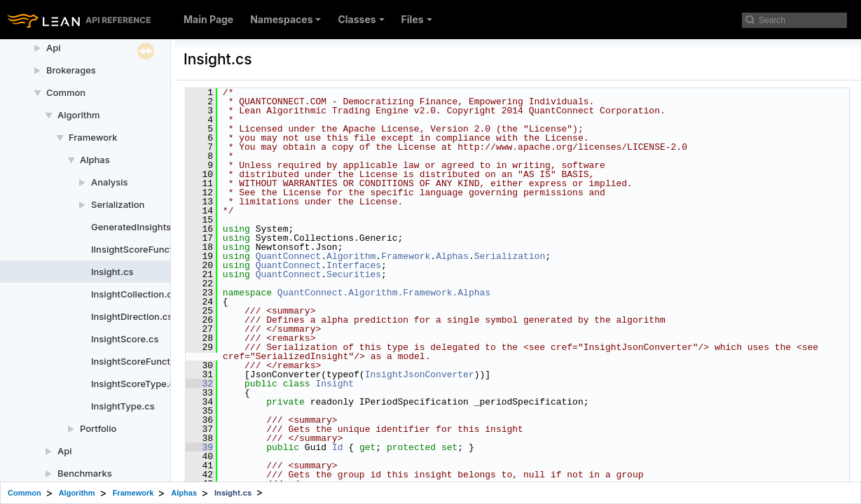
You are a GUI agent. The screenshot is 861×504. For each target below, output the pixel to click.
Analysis (110, 182)
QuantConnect (289, 256)
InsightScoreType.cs (135, 384)
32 (199, 384)
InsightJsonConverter (420, 374)
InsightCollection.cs (134, 294)
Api (54, 48)
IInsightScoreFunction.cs (145, 249)
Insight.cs (112, 272)
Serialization (118, 204)
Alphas (95, 160)
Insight (335, 384)
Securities (354, 274)
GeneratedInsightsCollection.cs (159, 227)
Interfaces (354, 265)
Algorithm (79, 115)
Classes (361, 19)
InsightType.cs (123, 406)
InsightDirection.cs (132, 316)
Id (338, 447)
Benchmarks (85, 473)
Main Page (208, 19)
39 (199, 447)
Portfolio (98, 428)
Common (66, 92)
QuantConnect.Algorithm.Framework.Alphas (384, 293)
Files (417, 19)
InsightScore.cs (125, 339)
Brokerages (71, 70)
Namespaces (285, 19)
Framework (93, 137)
